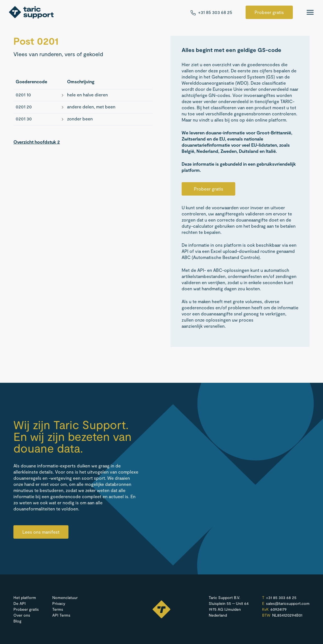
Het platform (25, 597)
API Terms (61, 615)
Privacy (59, 603)
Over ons (22, 615)
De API (20, 603)
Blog (17, 621)
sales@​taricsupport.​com (288, 603)
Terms (58, 609)
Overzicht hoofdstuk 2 (37, 142)
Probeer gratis (269, 12)
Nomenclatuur (65, 597)
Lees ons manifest (41, 532)
